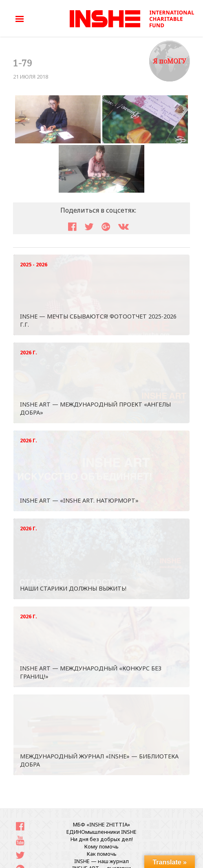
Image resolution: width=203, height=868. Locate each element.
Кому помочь (101, 846)
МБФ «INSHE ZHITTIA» (101, 824)
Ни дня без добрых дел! (102, 839)
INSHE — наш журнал (101, 861)
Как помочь (102, 854)
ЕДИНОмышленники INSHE (101, 832)
